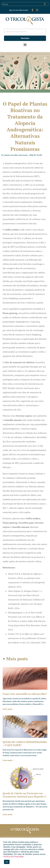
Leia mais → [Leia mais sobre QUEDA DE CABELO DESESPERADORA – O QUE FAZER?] (9, 760)
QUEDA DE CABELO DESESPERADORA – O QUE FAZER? (25, 744)
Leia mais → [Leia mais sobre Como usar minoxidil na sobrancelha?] (9, 709)
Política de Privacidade (13, 857)
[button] (25, 44)
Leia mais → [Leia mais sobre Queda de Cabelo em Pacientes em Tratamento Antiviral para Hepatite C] (9, 814)
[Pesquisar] (45, 4)
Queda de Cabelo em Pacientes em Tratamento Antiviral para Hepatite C (24, 795)
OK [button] (7, 862)
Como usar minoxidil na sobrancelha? (25, 694)
